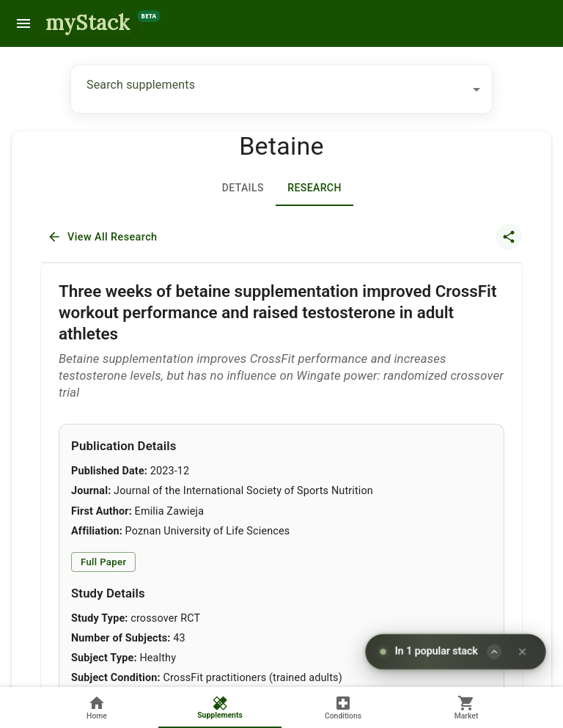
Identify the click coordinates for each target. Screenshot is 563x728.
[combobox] (271, 89)
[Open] (476, 89)
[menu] (23, 23)
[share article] (509, 237)
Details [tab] (243, 188)
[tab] (314, 188)
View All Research (103, 237)
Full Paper (103, 562)
